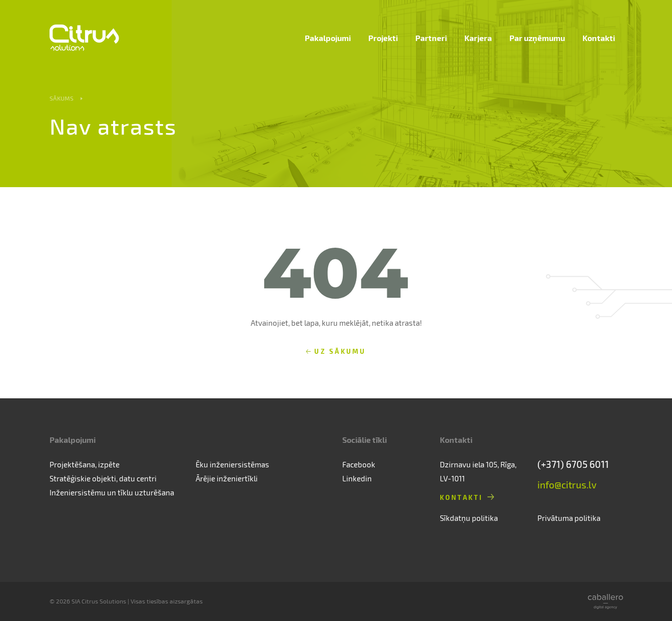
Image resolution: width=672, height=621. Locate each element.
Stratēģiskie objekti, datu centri (103, 478)
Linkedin (357, 478)
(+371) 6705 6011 (573, 464)
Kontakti (599, 38)
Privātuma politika (569, 518)
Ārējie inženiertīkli (227, 478)
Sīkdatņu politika (469, 518)
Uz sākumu (340, 351)
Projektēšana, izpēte (85, 464)
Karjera (478, 38)
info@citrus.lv (567, 485)
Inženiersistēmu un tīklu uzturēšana (112, 492)
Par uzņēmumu (537, 38)
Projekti (383, 38)
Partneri (431, 38)
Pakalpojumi (328, 38)
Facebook (359, 464)
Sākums (62, 98)
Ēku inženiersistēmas (232, 464)
